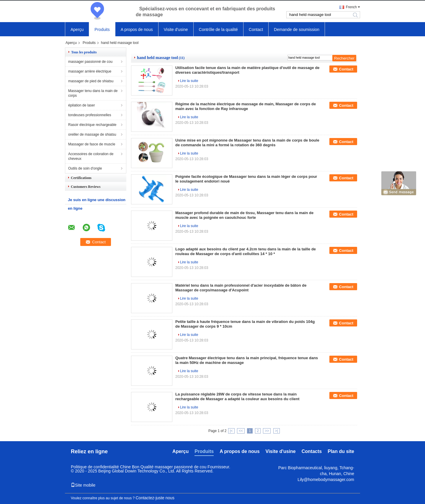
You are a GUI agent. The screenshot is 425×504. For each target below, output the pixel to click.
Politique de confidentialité (95, 467)
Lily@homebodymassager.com (326, 480)
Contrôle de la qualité (218, 29)
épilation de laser (82, 105)
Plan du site (341, 451)
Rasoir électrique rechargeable (92, 125)
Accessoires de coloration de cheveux (91, 156)
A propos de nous (137, 29)
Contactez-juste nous (155, 498)
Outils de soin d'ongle (85, 168)
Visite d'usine (176, 29)
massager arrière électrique (90, 71)
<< (241, 431)
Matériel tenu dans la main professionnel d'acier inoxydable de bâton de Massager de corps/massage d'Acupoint (241, 288)
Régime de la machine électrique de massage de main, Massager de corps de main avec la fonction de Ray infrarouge (246, 106)
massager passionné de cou (90, 62)
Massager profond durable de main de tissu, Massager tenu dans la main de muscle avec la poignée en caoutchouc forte (244, 215)
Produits (102, 29)
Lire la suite (189, 81)
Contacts (312, 451)
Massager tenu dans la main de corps (93, 93)
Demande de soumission (297, 29)
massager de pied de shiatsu (91, 81)
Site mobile (83, 485)
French (351, 7)
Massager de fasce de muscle (92, 144)
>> (267, 431)
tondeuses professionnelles (90, 115)
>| (277, 431)
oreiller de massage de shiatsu (92, 134)
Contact (256, 29)
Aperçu (77, 29)
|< (231, 431)
